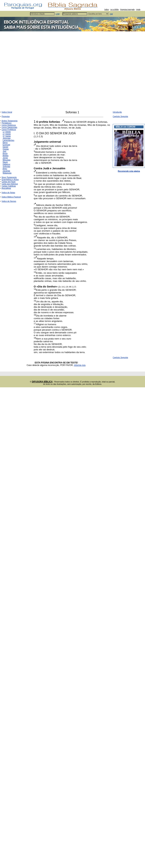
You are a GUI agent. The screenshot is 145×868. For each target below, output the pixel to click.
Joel (5, 151)
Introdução (117, 112)
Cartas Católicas (9, 186)
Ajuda (138, 9)
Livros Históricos (9, 125)
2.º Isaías (7, 134)
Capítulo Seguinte (120, 116)
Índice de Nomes (9, 201)
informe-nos (80, 365)
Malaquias (7, 173)
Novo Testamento (9, 177)
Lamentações (9, 140)
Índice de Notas (8, 192)
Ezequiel (6, 145)
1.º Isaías (7, 132)
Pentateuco (7, 123)
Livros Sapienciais (9, 127)
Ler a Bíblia (115, 9)
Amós (5, 153)
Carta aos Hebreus (10, 184)
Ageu (5, 169)
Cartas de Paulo (9, 182)
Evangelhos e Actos (10, 179)
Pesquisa (6, 116)
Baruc (5, 142)
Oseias (6, 149)
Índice (107, 9)
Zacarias (6, 171)
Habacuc (7, 164)
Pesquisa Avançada (127, 9)
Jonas (5, 158)
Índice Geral (7, 112)
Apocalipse (6, 188)
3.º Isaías (7, 136)
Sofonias (6, 166)
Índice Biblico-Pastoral (11, 197)
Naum (5, 162)
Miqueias (7, 160)
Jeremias (7, 138)
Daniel (5, 147)
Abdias (6, 156)
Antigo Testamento (10, 121)
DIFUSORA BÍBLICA (42, 382)
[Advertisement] (37, 72)
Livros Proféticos (9, 129)
